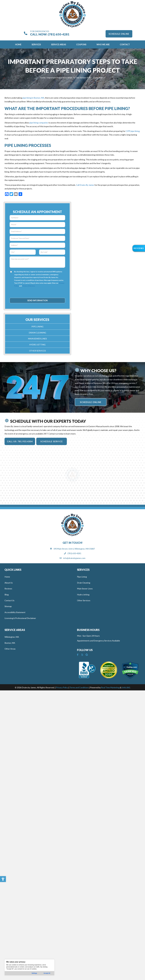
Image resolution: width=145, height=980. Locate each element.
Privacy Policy (62, 687)
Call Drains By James (85, 185)
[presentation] (38, 292)
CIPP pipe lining (133, 131)
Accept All (47, 973)
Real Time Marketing (110, 687)
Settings (34, 973)
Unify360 (126, 687)
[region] (29, 967)
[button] (3, 879)
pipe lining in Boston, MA (33, 98)
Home (43, 78)
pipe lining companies (39, 123)
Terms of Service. (29, 286)
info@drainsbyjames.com (74, 558)
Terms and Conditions (79, 687)
